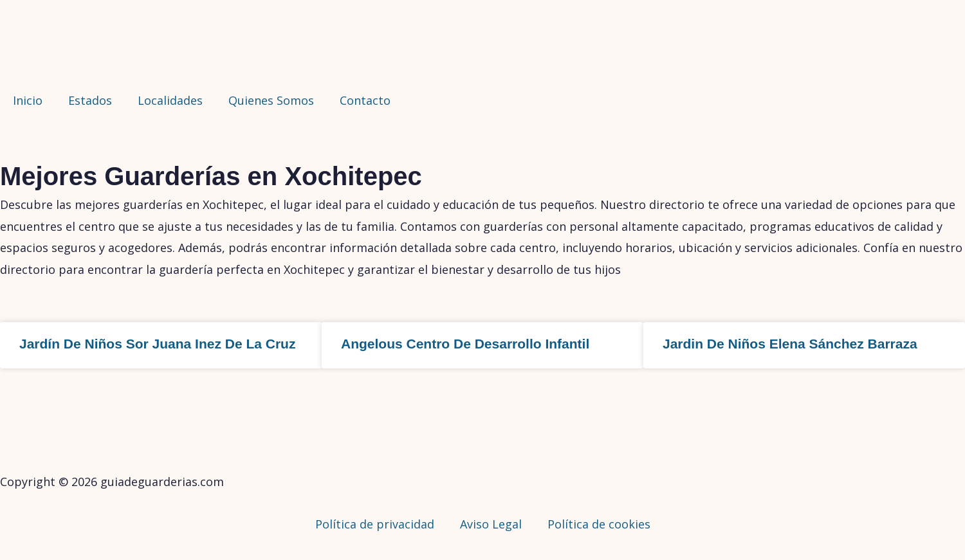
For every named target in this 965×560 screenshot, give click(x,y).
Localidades (170, 100)
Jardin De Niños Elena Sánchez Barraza (790, 344)
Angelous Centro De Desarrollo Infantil (465, 344)
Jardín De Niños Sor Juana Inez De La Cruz (157, 344)
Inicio (28, 100)
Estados (90, 100)
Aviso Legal (491, 524)
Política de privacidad (375, 524)
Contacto (365, 100)
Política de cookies (599, 524)
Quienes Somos (271, 100)
